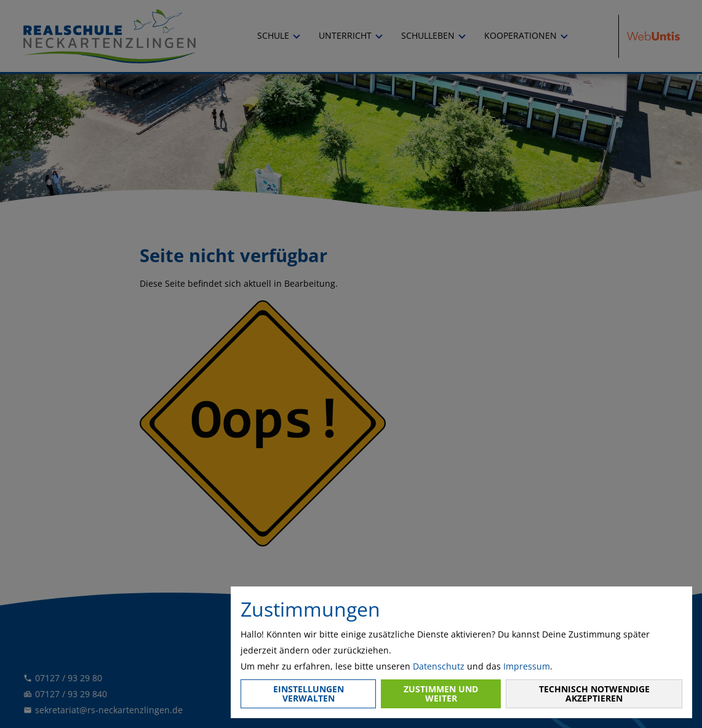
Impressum (527, 666)
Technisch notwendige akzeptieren (594, 693)
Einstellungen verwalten (309, 693)
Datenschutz (439, 666)
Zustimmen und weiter (441, 693)
